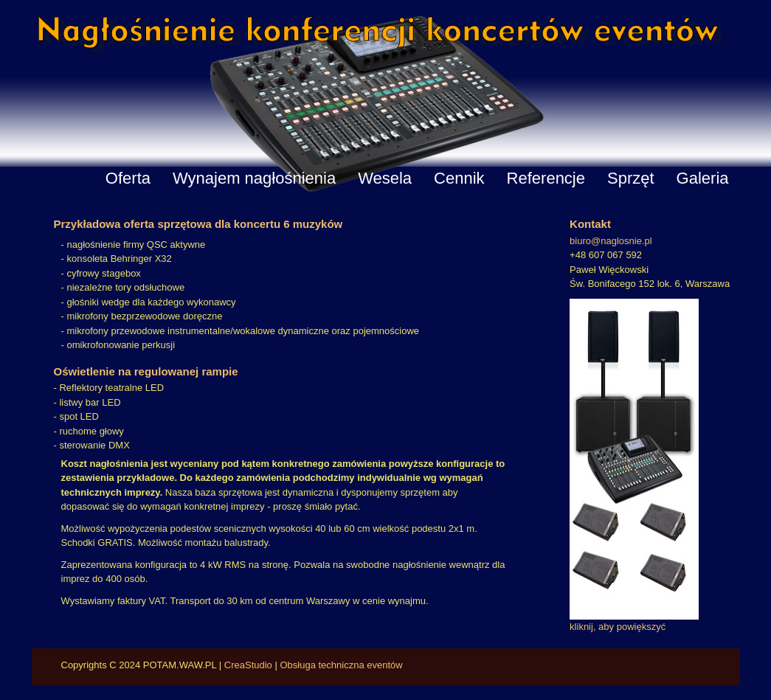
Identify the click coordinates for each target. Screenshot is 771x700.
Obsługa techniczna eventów (341, 665)
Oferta (128, 178)
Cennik (459, 178)
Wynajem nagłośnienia (254, 178)
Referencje (546, 178)
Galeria (703, 178)
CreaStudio (248, 665)
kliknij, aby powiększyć (618, 627)
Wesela (385, 178)
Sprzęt (631, 178)
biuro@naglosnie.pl (611, 241)
